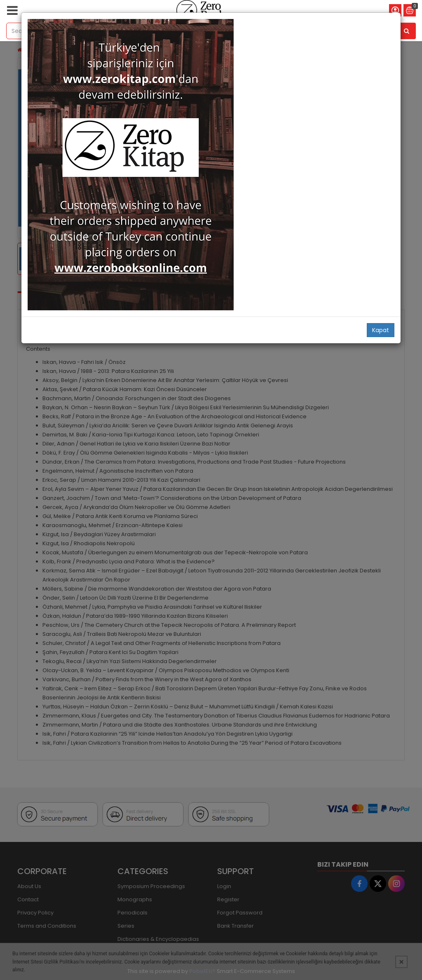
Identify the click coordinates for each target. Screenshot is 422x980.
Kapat (381, 330)
